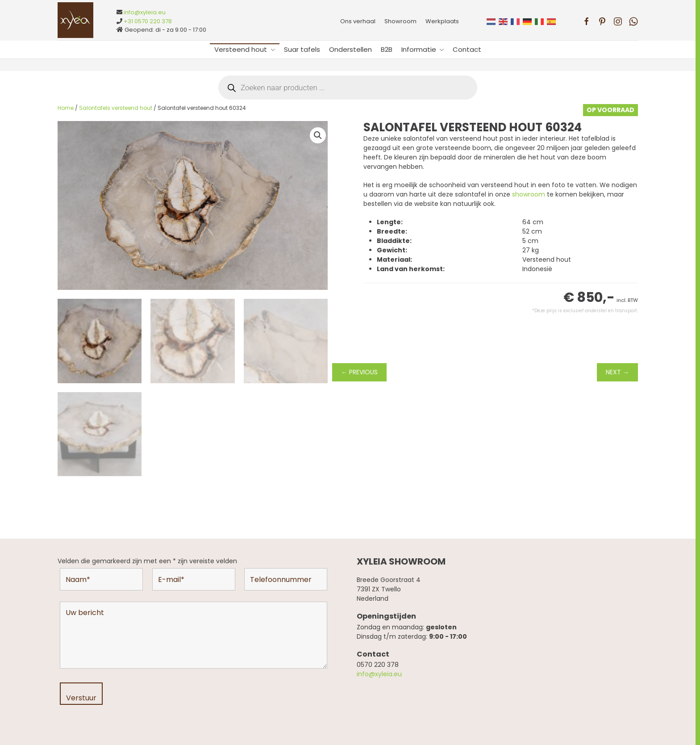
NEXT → (617, 372)
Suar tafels (302, 49)
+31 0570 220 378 (148, 21)
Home (66, 108)
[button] (318, 135)
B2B (387, 49)
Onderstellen (350, 49)
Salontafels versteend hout (116, 108)
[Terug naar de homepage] (75, 21)
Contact (467, 49)
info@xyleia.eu (145, 12)
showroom (529, 194)
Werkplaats (442, 21)
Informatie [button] (419, 49)
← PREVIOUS (359, 372)
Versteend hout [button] (241, 49)
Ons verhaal (358, 21)
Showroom (400, 21)
